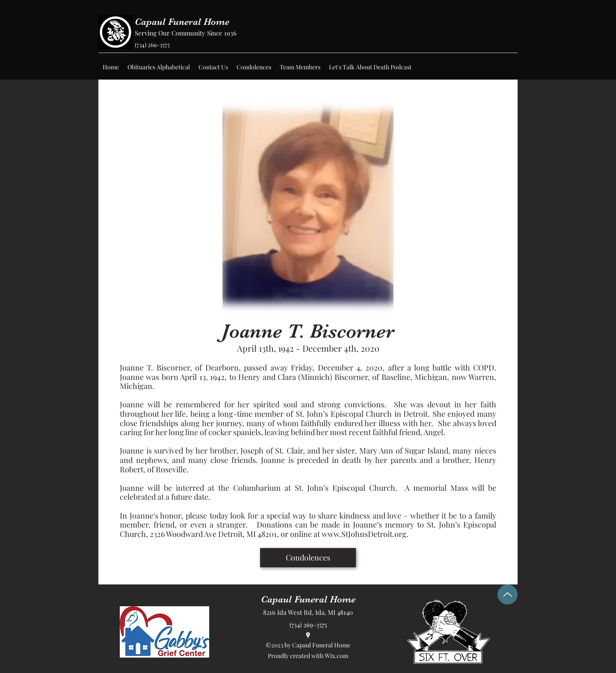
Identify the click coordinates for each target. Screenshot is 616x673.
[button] (159, 67)
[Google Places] (308, 635)
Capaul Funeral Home (182, 22)
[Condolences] (308, 558)
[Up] (508, 594)
